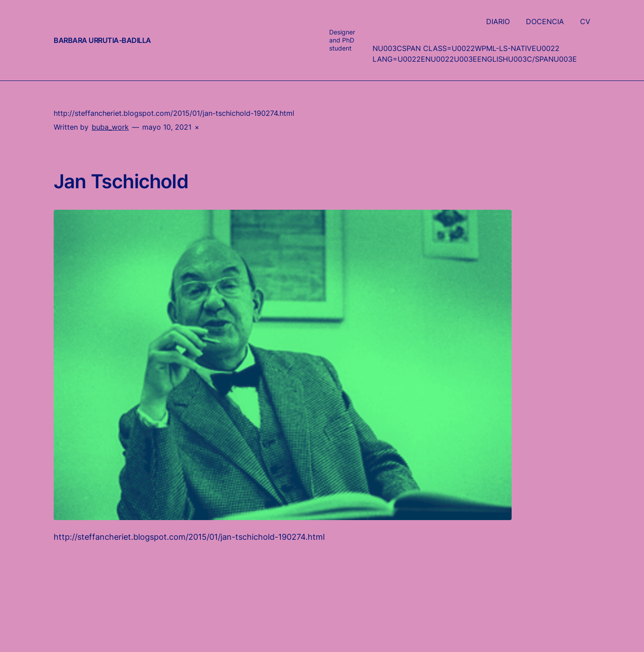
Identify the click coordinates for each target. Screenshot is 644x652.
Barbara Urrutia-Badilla (102, 40)
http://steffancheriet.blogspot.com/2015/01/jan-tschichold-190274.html (189, 537)
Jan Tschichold (121, 182)
